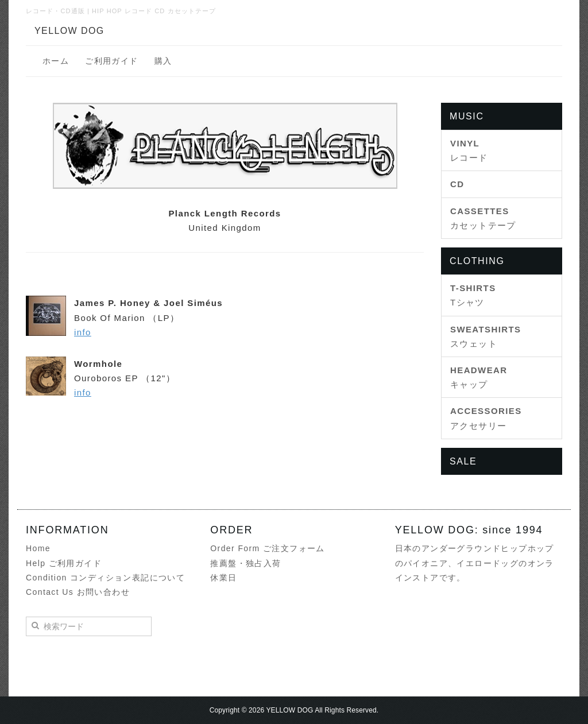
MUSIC (467, 116)
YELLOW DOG (69, 31)
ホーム (56, 61)
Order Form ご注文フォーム (267, 548)
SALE (463, 461)
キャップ (479, 377)
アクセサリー (486, 418)
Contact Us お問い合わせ (78, 592)
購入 (163, 61)
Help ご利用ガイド (64, 563)
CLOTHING (477, 261)
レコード (469, 150)
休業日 (223, 578)
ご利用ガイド (111, 61)
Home (38, 548)
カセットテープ (483, 218)
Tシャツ (473, 295)
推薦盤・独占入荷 (245, 563)
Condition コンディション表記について (105, 578)
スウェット (486, 336)
